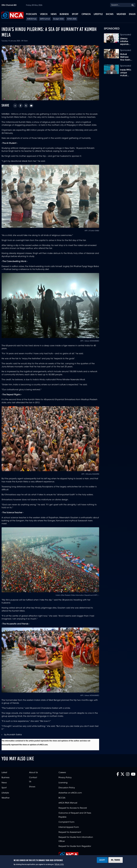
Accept (102, 860)
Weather (121, 14)
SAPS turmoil (45, 19)
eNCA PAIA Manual (68, 803)
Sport (75, 14)
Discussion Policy (67, 788)
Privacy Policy (65, 778)
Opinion (86, 14)
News (54, 14)
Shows (110, 14)
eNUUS (132, 14)
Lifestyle (98, 14)
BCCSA (62, 798)
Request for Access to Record (73, 808)
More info (59, 864)
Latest (4, 773)
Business (64, 14)
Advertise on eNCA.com (70, 793)
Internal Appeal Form (69, 827)
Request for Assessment (70, 832)
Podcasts (31, 14)
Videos (44, 14)
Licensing (63, 783)
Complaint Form (66, 822)
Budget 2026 (59, 19)
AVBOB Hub (32, 19)
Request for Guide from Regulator (75, 846)
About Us (33, 773)
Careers (62, 773)
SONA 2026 (72, 19)
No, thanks (116, 860)
